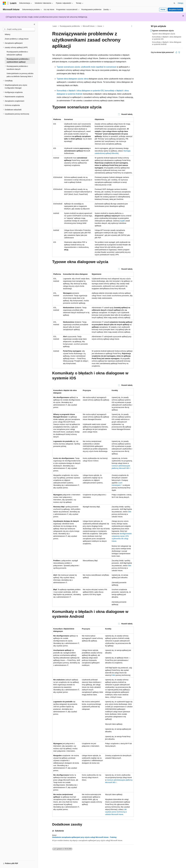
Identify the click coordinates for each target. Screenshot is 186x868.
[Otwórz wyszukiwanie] (174, 3)
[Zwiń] (34, 24)
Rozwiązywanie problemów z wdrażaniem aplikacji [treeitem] (17, 53)
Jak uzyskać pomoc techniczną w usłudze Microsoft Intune (116, 812)
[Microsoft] (4, 3)
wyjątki (122, 221)
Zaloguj (180, 3)
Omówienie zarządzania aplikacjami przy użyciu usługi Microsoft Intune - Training (84, 837)
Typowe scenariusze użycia (163, 31)
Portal (163, 9)
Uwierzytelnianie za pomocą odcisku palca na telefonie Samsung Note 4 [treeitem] (20, 75)
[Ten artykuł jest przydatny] (176, 52)
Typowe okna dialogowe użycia (164, 34)
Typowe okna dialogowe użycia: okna (72, 79)
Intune (100, 26)
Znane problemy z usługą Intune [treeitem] (17, 39)
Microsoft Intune (89, 26)
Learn (55, 26)
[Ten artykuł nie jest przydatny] (179, 52)
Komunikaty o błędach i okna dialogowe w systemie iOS (80, 91)
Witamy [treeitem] (8, 34)
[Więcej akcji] (132, 26)
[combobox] (19, 29)
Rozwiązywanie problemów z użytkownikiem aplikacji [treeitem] (18, 60)
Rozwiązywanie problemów (70, 26)
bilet (130, 512)
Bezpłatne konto (175, 9)
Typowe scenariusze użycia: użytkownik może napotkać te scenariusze (86, 67)
